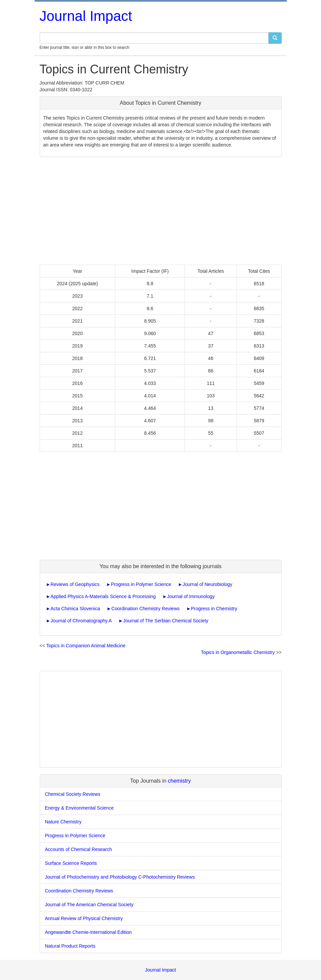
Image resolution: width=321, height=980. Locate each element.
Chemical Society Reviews (73, 794)
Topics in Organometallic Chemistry (238, 652)
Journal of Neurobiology (207, 584)
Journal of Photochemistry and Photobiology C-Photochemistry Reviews (120, 877)
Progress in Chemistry (214, 609)
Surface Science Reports (71, 863)
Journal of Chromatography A (81, 621)
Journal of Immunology (191, 596)
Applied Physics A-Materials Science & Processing (103, 596)
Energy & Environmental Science (79, 808)
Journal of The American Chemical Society (89, 905)
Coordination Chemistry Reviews (145, 609)
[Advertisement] (161, 211)
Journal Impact (86, 16)
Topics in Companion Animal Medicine (86, 646)
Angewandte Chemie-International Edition (88, 932)
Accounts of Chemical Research (78, 849)
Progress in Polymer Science (141, 584)
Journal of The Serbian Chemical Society (166, 621)
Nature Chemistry (63, 822)
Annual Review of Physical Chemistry (84, 918)
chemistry (179, 781)
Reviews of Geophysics (75, 584)
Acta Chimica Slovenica (75, 609)
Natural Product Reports (70, 946)
